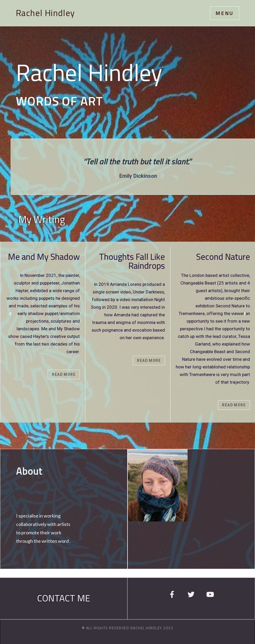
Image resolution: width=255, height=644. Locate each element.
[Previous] (10, 314)
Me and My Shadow (44, 257)
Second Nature (223, 257)
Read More (64, 374)
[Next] (245, 314)
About (29, 471)
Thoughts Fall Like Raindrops (132, 261)
